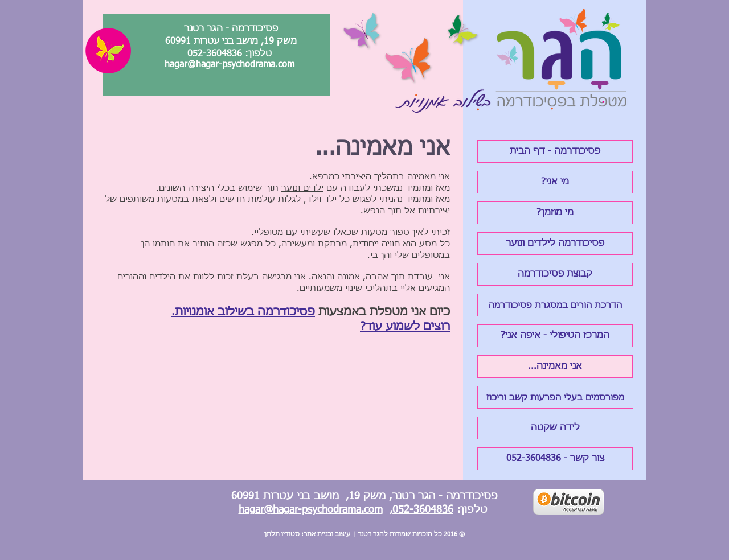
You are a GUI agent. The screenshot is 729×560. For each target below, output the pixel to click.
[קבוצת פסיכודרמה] (555, 274)
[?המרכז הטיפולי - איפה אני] (555, 336)
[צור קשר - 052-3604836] (555, 459)
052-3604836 (215, 54)
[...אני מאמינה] (555, 367)
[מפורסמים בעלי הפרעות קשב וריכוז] (555, 397)
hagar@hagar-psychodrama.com (230, 65)
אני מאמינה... (383, 149)
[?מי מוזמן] (555, 213)
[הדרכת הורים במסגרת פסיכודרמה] (555, 305)
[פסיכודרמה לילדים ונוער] (555, 244)
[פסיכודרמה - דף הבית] (555, 151)
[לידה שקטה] (555, 428)
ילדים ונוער (302, 188)
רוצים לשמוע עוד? (405, 327)
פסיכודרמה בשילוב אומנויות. (243, 312)
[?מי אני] (555, 182)
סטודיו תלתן (282, 534)
